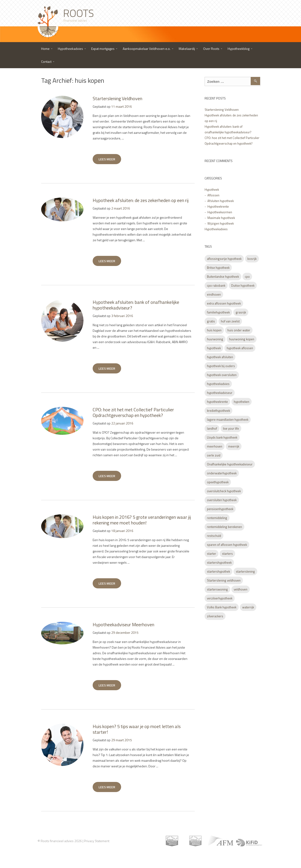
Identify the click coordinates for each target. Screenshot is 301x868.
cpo (247, 277)
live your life (231, 428)
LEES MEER (107, 159)
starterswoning (217, 589)
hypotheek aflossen (240, 348)
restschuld (214, 536)
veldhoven (241, 589)
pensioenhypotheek (220, 509)
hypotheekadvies (218, 384)
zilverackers (215, 616)
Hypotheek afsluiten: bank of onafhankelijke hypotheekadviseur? (136, 305)
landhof (212, 428)
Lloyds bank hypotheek (222, 437)
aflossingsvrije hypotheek (224, 259)
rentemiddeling (217, 518)
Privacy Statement (97, 841)
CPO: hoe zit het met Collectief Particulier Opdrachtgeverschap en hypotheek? (133, 412)
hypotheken (242, 402)
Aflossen (213, 195)
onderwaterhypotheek (222, 473)
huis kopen (214, 330)
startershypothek (218, 571)
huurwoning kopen (242, 339)
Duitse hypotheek (243, 285)
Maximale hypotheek (221, 218)
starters (227, 554)
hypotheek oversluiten (222, 375)
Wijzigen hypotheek (221, 223)
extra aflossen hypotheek (224, 303)
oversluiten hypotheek (222, 500)
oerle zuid (214, 455)
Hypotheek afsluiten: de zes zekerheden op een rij (141, 200)
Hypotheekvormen (220, 212)
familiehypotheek (218, 312)
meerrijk (234, 446)
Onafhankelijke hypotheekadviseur (230, 464)
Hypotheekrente (218, 206)
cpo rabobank (216, 285)
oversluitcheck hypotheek (224, 491)
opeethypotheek (218, 482)
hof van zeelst (230, 321)
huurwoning (215, 339)
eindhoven (214, 294)
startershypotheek (219, 563)
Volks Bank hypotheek (222, 607)
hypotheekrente (217, 402)
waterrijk (248, 607)
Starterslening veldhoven (224, 580)
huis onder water (239, 330)
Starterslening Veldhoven (117, 98)
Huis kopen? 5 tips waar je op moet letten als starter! (137, 729)
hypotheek (214, 348)
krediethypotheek (218, 411)
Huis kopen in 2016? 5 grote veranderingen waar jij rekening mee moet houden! (142, 520)
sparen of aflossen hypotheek (227, 545)
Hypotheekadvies (216, 229)
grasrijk (241, 312)
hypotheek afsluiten (220, 357)
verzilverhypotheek (220, 598)
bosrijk (252, 259)
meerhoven (215, 446)
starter (212, 554)
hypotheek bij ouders (221, 366)
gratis (211, 321)
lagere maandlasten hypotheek (228, 420)
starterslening (245, 571)
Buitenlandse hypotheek (223, 277)
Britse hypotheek (218, 268)
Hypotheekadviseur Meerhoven (123, 624)
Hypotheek (212, 190)
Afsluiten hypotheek (221, 201)
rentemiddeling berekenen (224, 527)
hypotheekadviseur (220, 393)
